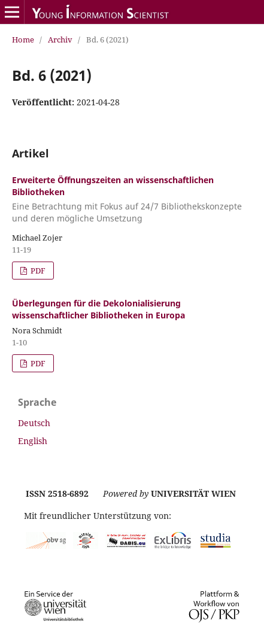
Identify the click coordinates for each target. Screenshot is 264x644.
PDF (37, 271)
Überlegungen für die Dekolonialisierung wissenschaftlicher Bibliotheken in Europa (98, 309)
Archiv (60, 40)
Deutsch (34, 423)
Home (23, 40)
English (33, 441)
